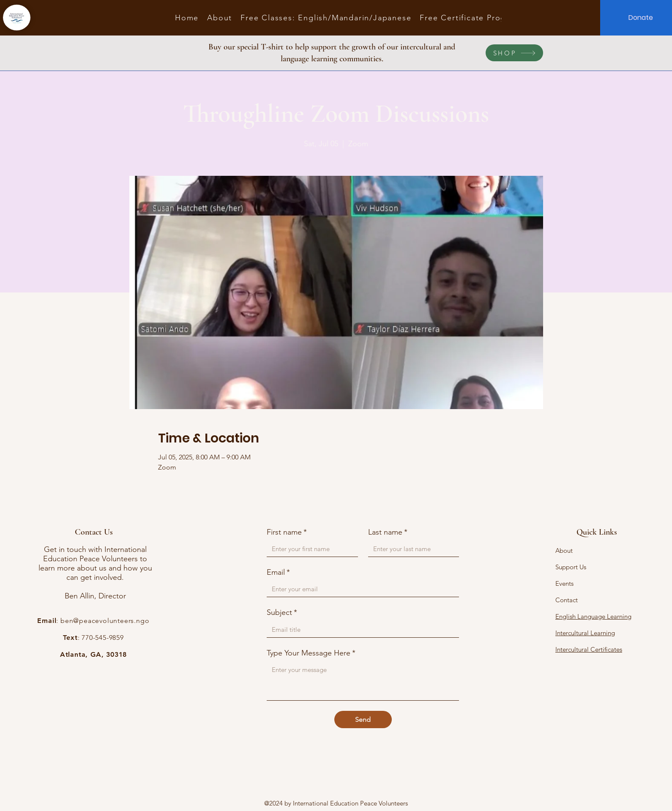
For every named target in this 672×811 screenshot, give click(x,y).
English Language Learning (593, 616)
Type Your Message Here (311, 653)
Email (278, 572)
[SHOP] (514, 53)
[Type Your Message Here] (363, 681)
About (564, 550)
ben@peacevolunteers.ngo (105, 621)
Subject (282, 613)
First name (287, 532)
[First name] (310, 549)
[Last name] (411, 549)
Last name (388, 532)
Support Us (571, 567)
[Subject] (360, 629)
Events (564, 583)
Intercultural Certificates (589, 649)
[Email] (360, 589)
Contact (567, 600)
